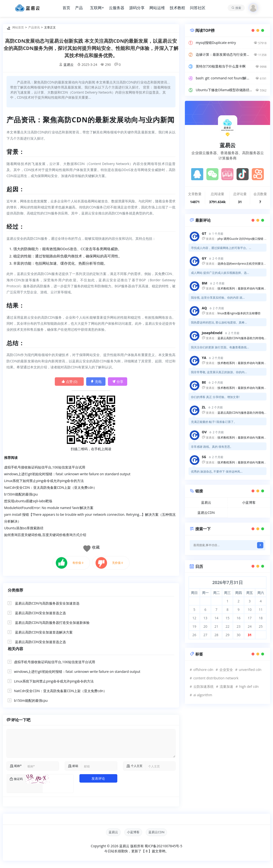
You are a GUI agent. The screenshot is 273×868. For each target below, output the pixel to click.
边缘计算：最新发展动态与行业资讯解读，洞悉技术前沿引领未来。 (224, 54)
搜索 (238, 8)
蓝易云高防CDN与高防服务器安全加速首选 (47, 603)
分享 (118, 382)
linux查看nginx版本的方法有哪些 (239, 313)
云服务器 (117, 8)
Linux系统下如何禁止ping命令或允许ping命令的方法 (44, 481)
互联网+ (97, 8)
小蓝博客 (249, 502)
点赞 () (69, 382)
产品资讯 (34, 27)
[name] (42, 766)
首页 (66, 8)
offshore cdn (203, 670)
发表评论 (98, 778)
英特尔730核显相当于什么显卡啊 (221, 66)
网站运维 (157, 8)
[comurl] (160, 766)
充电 (96, 382)
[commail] (99, 766)
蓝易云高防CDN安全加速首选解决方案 (44, 632)
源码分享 (137, 8)
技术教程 (177, 8)
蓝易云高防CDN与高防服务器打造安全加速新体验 (52, 623)
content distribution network (216, 678)
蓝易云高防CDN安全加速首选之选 (41, 613)
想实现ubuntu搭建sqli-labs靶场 (28, 501)
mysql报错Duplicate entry (216, 43)
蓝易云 (69, 65)
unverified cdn (250, 670)
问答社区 (198, 8)
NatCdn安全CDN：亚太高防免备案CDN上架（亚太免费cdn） (50, 487)
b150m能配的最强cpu (21, 494)
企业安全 (226, 670)
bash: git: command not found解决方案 (224, 78)
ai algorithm (203, 695)
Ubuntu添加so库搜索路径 (24, 528)
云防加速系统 (203, 686)
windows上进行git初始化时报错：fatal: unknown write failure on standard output (67, 474)
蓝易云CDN (206, 513)
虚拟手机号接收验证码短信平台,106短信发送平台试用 (45, 467)
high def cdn (249, 686)
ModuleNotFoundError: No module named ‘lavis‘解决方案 (49, 508)
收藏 (96, 547)
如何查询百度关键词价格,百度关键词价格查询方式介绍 (45, 535)
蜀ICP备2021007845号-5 (163, 846)
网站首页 (18, 27)
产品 (79, 8)
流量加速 (226, 686)
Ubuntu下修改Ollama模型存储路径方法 (224, 90)
